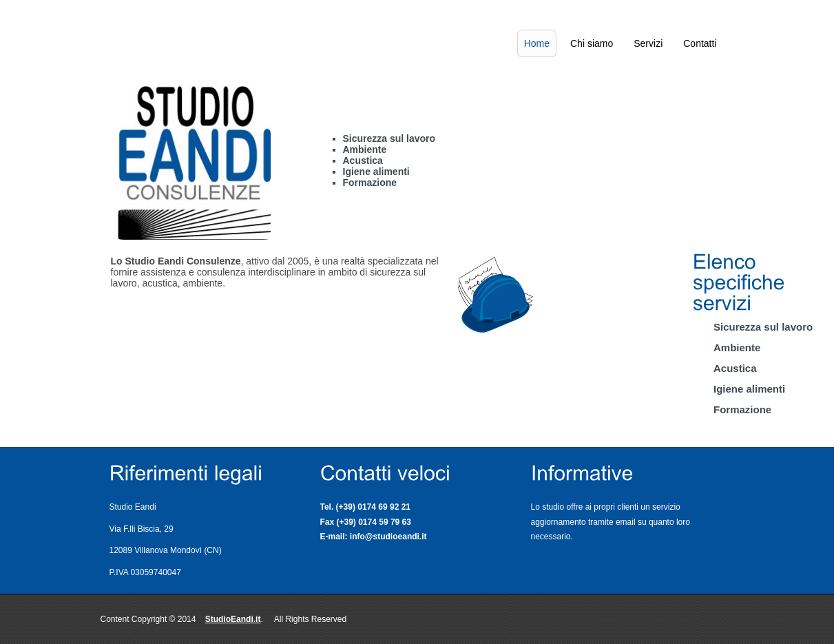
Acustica (735, 368)
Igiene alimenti (749, 389)
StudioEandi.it (233, 619)
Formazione (742, 409)
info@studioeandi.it (388, 537)
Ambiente (737, 347)
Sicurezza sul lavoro (763, 327)
